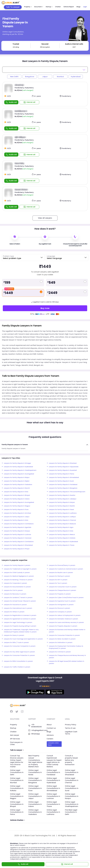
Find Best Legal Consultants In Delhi (71, 812)
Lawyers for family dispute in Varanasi (18, 538)
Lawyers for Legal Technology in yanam (18, 622)
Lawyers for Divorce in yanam (60, 608)
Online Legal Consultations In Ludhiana (53, 812)
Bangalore (30, 77)
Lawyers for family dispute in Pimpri (17, 549)
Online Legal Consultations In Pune (35, 788)
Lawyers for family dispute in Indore (17, 499)
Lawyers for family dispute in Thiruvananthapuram (67, 492)
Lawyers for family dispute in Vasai (61, 510)
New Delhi (14, 77)
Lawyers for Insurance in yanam (15, 605)
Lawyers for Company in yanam (60, 612)
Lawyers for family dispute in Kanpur (17, 531)
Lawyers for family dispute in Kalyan (62, 502)
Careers (50, 739)
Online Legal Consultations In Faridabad (53, 772)
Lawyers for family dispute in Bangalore (63, 488)
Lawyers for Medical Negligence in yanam (19, 576)
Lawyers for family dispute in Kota (16, 492)
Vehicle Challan (17, 820)
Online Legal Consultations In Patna (17, 812)
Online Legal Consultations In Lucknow (53, 796)
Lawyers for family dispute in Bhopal (17, 495)
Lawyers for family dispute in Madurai (62, 524)
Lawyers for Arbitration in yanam (61, 643)
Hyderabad (76, 77)
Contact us (51, 728)
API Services (15, 739)
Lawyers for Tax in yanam (58, 583)
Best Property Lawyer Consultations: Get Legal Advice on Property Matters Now (35, 761)
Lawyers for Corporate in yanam (15, 583)
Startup (49, 7)
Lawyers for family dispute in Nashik (62, 506)
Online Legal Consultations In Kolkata (17, 788)
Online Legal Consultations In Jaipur (35, 796)
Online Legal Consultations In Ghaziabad (72, 772)
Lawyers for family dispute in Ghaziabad (18, 545)
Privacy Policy (71, 725)
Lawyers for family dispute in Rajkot (17, 481)
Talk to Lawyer (17, 750)
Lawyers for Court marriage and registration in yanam (23, 639)
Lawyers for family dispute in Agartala (18, 527)
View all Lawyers (45, 218)
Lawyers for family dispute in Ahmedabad (64, 478)
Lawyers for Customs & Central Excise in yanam (66, 569)
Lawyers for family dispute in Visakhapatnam (20, 470)
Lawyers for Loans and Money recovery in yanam (66, 622)
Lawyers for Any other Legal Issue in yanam (19, 652)
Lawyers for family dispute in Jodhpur (62, 517)
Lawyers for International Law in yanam (18, 608)
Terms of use (70, 728)
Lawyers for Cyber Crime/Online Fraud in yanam (66, 598)
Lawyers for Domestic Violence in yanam (64, 619)
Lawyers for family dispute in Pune (16, 510)
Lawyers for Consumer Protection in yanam (64, 635)
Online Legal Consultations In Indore (35, 804)
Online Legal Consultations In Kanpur (72, 796)
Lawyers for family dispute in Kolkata (62, 538)
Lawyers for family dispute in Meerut (62, 535)
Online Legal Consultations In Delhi (17, 772)
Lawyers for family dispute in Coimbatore (19, 524)
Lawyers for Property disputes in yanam (63, 626)
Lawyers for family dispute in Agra (61, 527)
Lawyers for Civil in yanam (13, 590)
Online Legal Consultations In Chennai (72, 780)
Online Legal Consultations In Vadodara (35, 812)
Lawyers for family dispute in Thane (62, 545)
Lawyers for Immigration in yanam (61, 605)
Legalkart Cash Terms (71, 733)
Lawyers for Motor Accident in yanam (62, 639)
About (49, 725)
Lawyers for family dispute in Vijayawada (64, 467)
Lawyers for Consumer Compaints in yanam (20, 646)
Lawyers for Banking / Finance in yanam (18, 580)
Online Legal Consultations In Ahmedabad (53, 788)
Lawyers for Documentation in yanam (17, 587)
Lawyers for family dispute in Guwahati (63, 470)
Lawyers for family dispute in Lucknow (17, 535)
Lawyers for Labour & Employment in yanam (65, 615)
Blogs (79, 7)
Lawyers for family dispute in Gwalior (62, 495)
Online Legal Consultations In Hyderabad (53, 780)
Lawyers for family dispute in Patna (62, 474)
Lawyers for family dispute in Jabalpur (63, 499)
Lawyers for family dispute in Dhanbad (63, 463)
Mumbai (60, 77)
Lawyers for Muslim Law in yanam (61, 573)
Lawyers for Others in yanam (14, 612)
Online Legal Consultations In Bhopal (17, 804)
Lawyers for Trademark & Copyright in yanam (20, 569)
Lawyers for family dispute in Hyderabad (18, 467)
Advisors (50, 735)
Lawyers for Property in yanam (60, 594)
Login (85, 7)
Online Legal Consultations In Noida (35, 772)
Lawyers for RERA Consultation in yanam (18, 661)
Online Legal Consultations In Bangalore (35, 780)
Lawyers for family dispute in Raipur (17, 478)
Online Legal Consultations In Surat (72, 788)
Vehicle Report (69, 7)
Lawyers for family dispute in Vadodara (18, 485)
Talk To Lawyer (13, 7)
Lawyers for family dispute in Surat (61, 481)
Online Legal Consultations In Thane (53, 804)
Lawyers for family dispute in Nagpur (17, 506)
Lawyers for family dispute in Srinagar (17, 463)
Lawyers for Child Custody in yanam (17, 573)
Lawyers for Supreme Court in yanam (62, 601)
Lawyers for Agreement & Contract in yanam (20, 619)
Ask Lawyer (15, 735)
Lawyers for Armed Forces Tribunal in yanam (20, 601)
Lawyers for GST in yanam (58, 580)
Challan (58, 7)
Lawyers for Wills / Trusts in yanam (16, 643)
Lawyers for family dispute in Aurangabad (19, 474)
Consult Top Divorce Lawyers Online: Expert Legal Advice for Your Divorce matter (17, 761)
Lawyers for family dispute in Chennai (62, 520)
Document (39, 7)
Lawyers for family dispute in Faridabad (63, 485)
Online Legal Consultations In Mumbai (17, 780)
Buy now (45, 308)
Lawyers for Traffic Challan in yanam (17, 667)
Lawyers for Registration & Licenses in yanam (20, 615)
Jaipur (45, 77)
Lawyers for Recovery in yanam (15, 594)
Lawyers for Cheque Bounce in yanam (63, 590)
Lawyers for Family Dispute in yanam (17, 565)
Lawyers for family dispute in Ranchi (17, 488)
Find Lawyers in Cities (16, 743)
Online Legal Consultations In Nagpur (17, 796)
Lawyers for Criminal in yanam (60, 652)
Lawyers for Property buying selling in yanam (20, 626)
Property (28, 7)
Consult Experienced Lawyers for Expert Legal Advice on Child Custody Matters (54, 761)
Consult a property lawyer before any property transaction (72, 760)
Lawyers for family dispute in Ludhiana (63, 513)
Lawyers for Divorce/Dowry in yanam (62, 565)
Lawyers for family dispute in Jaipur (17, 517)
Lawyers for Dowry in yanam (14, 635)
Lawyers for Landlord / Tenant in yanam (18, 598)
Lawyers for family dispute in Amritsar (17, 513)
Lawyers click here (53, 744)
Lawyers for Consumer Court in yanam (63, 587)
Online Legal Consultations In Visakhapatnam (72, 804)
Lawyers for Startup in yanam (60, 576)
